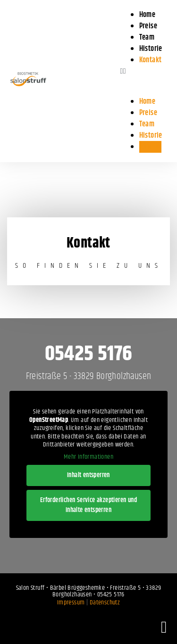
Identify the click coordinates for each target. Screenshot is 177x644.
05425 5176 (89, 354)
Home (147, 102)
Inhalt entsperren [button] (88, 475)
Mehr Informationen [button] (88, 457)
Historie (151, 136)
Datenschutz (105, 603)
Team (147, 124)
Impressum (71, 603)
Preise (148, 113)
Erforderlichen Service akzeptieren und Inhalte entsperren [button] (88, 505)
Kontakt (151, 60)
